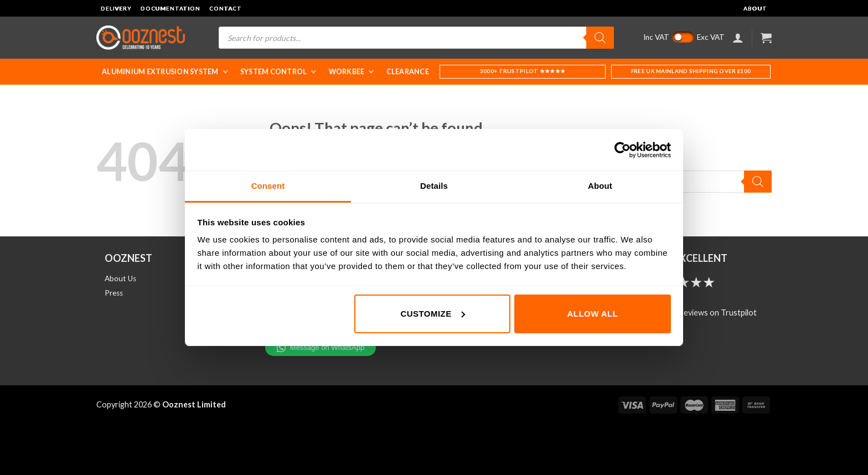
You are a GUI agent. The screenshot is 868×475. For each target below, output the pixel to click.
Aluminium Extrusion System (166, 72)
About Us (120, 278)
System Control (279, 72)
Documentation (170, 8)
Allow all (593, 314)
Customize (432, 314)
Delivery (116, 8)
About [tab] (600, 186)
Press (114, 293)
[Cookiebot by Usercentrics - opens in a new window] (622, 150)
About (755, 8)
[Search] (600, 38)
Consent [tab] (268, 186)
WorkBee (352, 72)
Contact (226, 8)
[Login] (738, 38)
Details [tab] (434, 186)
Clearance (408, 72)
